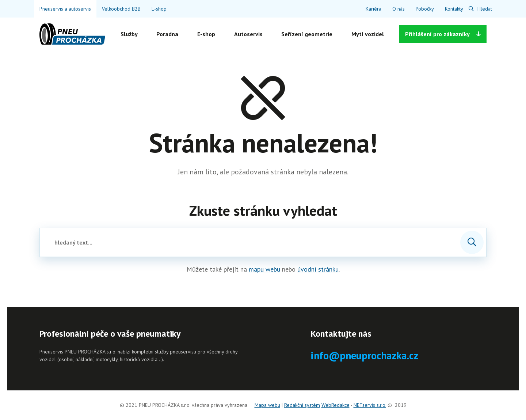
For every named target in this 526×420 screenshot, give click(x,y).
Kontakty (454, 9)
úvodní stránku (318, 269)
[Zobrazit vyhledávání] (480, 9)
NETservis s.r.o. (370, 405)
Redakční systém (302, 405)
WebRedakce (336, 405)
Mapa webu (267, 405)
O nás (399, 9)
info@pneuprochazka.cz (365, 355)
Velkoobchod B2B (121, 9)
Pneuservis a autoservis (65, 9)
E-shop (159, 9)
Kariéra (373, 9)
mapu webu (264, 269)
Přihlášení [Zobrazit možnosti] (443, 34)
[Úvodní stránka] (72, 34)
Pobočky (425, 9)
